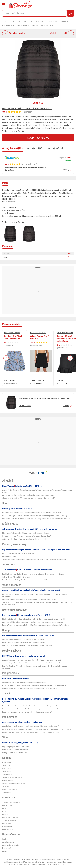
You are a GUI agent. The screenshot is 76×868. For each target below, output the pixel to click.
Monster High (7, 805)
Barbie (5, 808)
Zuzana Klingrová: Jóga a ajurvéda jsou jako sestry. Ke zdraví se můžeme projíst (31, 660)
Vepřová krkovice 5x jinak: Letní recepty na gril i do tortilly (23, 640)
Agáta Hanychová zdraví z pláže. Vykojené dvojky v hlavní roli (24, 539)
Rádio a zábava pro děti (11, 845)
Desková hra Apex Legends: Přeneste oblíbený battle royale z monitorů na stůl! (31, 732)
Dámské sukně (8, 25)
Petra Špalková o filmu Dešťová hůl (15, 750)
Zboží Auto (6, 787)
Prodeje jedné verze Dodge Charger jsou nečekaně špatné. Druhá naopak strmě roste (33, 574)
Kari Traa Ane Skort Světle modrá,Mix (13, 337)
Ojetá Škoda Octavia (10, 790)
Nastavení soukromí (44, 865)
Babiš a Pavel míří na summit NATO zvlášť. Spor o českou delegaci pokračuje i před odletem (36, 625)
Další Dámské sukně (12, 333)
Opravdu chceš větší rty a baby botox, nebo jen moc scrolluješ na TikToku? (29, 689)
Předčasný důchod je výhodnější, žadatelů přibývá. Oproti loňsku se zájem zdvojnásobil (34, 619)
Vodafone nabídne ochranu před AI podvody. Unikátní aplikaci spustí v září (29, 600)
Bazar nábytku (7, 829)
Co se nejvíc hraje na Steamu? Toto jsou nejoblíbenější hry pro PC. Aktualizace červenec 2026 (36, 729)
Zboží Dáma (7, 772)
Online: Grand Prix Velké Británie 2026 (16, 577)
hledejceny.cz (7, 763)
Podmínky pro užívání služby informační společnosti (43, 862)
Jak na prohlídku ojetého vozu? (13, 778)
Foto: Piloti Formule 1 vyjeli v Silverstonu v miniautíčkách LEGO (25, 580)
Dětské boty (7, 823)
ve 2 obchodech (10, 383)
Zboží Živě (6, 766)
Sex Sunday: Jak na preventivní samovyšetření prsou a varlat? (25, 683)
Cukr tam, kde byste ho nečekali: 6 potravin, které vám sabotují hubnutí (28, 646)
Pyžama (5, 814)
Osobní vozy (7, 769)
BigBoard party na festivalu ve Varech (16, 747)
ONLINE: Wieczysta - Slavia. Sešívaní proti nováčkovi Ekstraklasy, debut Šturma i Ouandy (35, 516)
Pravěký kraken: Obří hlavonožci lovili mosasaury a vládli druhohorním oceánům (31, 726)
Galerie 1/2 (38, 103)
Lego (4, 811)
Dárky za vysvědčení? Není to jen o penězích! (18, 554)
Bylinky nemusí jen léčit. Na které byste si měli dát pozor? (23, 643)
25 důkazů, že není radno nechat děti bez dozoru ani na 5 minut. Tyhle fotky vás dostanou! (35, 560)
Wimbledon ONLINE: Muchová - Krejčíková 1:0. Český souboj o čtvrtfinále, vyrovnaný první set (36, 519)
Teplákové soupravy (9, 820)
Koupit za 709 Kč (38, 138)
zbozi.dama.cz (8, 22)
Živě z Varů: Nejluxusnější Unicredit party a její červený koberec (25, 533)
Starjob (5, 839)
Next (70, 358)
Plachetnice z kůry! (9, 557)
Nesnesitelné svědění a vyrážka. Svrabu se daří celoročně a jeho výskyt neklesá (31, 706)
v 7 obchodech (36, 383)
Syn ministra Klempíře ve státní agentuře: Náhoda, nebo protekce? (26, 536)
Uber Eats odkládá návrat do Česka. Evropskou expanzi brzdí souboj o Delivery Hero (32, 622)
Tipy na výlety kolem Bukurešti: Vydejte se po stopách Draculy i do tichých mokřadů (33, 663)
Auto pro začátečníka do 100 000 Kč (15, 784)
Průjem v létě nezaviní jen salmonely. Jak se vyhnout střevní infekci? (27, 712)
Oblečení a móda (23, 22)
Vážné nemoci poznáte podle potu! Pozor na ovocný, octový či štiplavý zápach (30, 709)
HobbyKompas (8, 781)
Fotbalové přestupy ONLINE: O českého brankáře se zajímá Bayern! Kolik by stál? (32, 513)
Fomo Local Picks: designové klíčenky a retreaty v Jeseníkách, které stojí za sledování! (34, 686)
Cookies (32, 865)
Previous (6, 358)
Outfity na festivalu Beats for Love (15, 753)
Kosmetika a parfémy (10, 817)
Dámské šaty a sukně (58, 22)
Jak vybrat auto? (8, 793)
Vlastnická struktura (60, 865)
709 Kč (66, 170)
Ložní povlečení (8, 826)
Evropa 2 (5, 851)
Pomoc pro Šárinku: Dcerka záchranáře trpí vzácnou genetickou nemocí (28, 495)
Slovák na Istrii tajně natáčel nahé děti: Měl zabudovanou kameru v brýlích (29, 498)
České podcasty (8, 842)
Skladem (68, 160)
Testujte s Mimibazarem (11, 802)
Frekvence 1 (7, 848)
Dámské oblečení (40, 22)
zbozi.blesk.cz (7, 775)
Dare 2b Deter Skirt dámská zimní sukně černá (27, 108)
